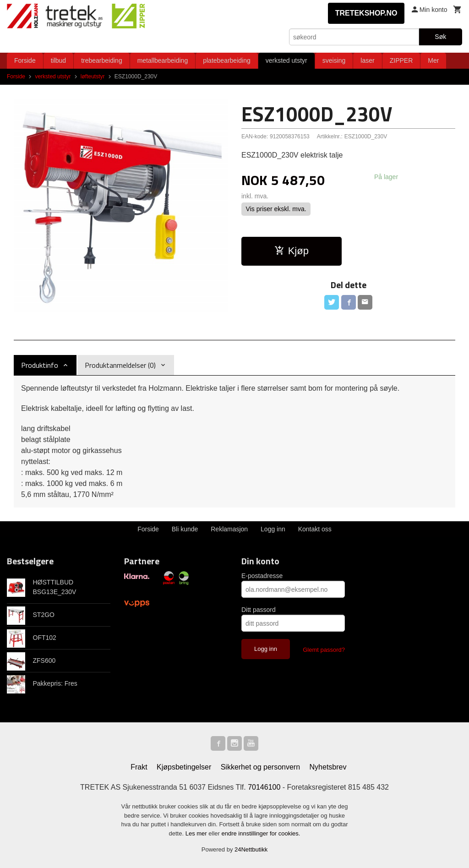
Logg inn (273, 529)
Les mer (197, 833)
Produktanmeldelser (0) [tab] (120, 365)
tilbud (58, 60)
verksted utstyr (286, 60)
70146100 (264, 787)
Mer (433, 60)
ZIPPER (401, 60)
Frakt (139, 767)
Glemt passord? (324, 650)
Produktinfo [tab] (40, 365)
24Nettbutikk (251, 849)
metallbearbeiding (163, 60)
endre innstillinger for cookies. (261, 833)
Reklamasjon (229, 529)
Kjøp (292, 251)
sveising (334, 60)
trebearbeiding (102, 60)
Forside (25, 60)
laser (367, 60)
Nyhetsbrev (328, 767)
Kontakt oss (315, 529)
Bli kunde (185, 529)
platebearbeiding (227, 60)
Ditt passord (259, 610)
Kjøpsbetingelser (184, 767)
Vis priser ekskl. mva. (276, 209)
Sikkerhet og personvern (260, 767)
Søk (440, 37)
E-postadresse (262, 576)
